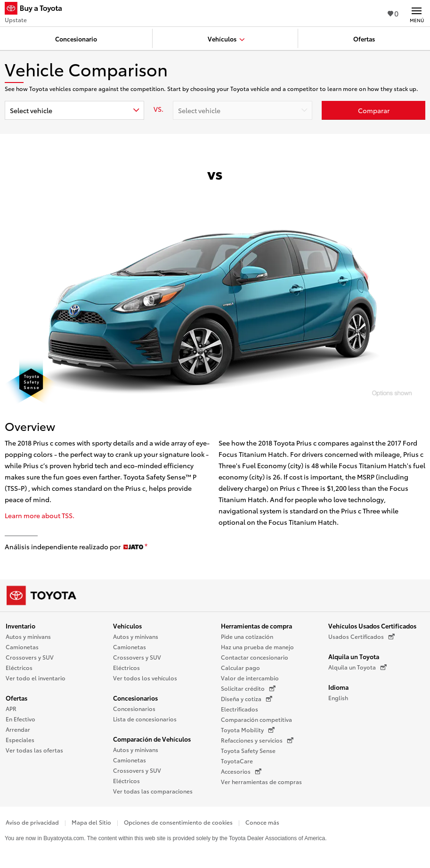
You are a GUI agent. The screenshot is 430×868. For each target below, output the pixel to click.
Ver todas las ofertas (34, 750)
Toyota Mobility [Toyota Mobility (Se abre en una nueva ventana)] (248, 730)
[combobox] (74, 110)
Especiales (20, 740)
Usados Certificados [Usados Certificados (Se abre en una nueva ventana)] (361, 637)
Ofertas (16, 698)
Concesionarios (135, 698)
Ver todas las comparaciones (153, 791)
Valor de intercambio (250, 678)
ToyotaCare (237, 761)
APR (11, 708)
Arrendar (18, 729)
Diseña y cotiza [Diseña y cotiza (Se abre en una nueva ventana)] (247, 699)
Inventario (20, 626)
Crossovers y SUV (30, 657)
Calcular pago (240, 667)
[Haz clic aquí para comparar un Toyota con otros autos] (373, 110)
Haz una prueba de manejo (257, 647)
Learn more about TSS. (40, 515)
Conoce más (262, 822)
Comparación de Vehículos (152, 739)
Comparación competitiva (256, 719)
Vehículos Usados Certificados (372, 626)
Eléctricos (19, 667)
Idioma (338, 687)
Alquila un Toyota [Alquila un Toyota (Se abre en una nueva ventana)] (357, 667)
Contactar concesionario (255, 657)
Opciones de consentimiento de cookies (178, 822)
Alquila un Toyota (354, 656)
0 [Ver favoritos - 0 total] (393, 13)
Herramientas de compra (256, 626)
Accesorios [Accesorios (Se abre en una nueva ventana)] (241, 771)
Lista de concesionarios (145, 719)
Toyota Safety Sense (248, 750)
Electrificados (239, 709)
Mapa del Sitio (91, 822)
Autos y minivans (28, 636)
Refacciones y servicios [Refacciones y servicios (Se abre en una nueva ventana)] (257, 740)
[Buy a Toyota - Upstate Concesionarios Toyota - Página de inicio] (37, 9)
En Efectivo (20, 719)
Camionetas (22, 647)
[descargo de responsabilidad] (146, 547)
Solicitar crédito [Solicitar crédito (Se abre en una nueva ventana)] (248, 688)
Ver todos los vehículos (145, 678)
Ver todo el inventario (36, 678)
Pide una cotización (247, 636)
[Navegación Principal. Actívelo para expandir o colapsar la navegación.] (417, 13)
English (338, 698)
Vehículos (127, 626)
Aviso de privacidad (32, 822)
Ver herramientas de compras (261, 781)
